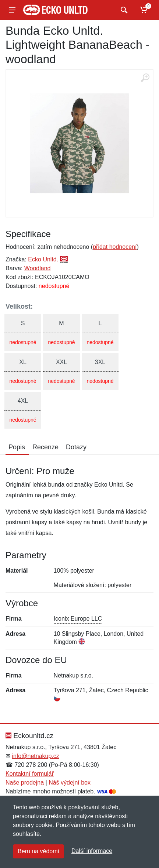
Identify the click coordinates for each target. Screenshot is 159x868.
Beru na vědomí (38, 851)
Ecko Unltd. (43, 259)
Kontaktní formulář (30, 774)
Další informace (92, 851)
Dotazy (76, 447)
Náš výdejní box (70, 783)
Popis (17, 447)
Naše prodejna (25, 783)
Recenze (45, 447)
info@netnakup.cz (35, 756)
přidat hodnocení (115, 247)
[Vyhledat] (123, 10)
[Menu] (12, 10)
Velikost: (19, 306)
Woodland (38, 268)
